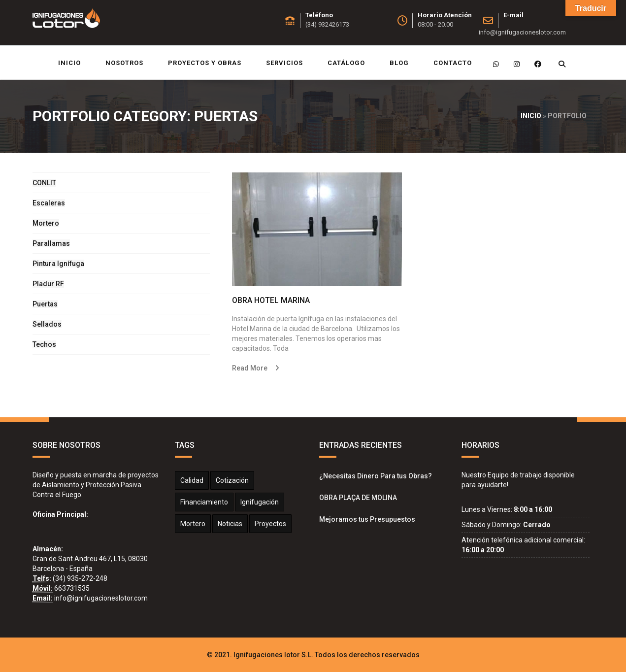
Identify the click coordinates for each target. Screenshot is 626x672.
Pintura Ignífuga (58, 264)
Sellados (47, 324)
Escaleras (49, 203)
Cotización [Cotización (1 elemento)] (232, 480)
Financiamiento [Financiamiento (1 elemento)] (204, 502)
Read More (250, 368)
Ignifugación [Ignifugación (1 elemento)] (260, 502)
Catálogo (346, 63)
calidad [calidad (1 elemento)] (192, 480)
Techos (44, 344)
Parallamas (51, 243)
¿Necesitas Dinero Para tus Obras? (376, 476)
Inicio (69, 63)
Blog (399, 63)
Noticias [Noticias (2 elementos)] (230, 524)
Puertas (45, 304)
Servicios (284, 63)
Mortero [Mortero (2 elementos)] (193, 524)
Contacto (453, 63)
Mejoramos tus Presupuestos (367, 519)
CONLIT (44, 183)
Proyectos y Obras (205, 63)
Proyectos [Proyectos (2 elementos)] (270, 524)
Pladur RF (48, 284)
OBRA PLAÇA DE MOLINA (358, 498)
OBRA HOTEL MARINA (271, 300)
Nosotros (124, 63)
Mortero (46, 223)
